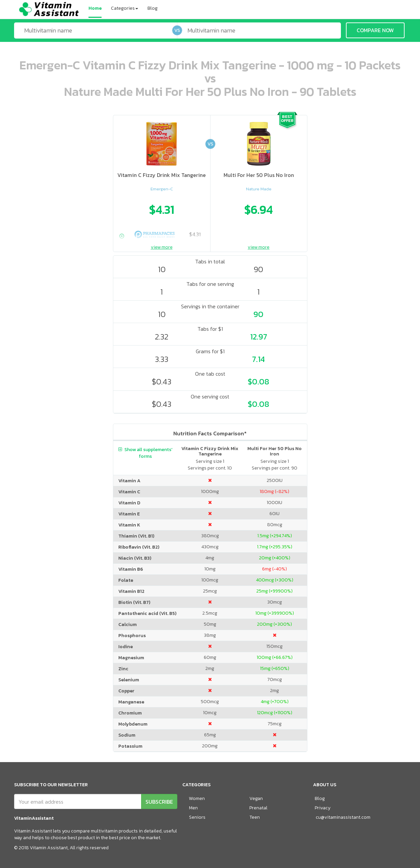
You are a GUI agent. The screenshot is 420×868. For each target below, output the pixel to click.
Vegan (256, 798)
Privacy (323, 808)
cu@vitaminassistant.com (343, 817)
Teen (255, 817)
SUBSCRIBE (159, 802)
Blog (153, 8)
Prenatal (258, 808)
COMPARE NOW (375, 30)
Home (95, 8)
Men (193, 808)
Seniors (197, 817)
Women (197, 798)
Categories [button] (125, 8)
